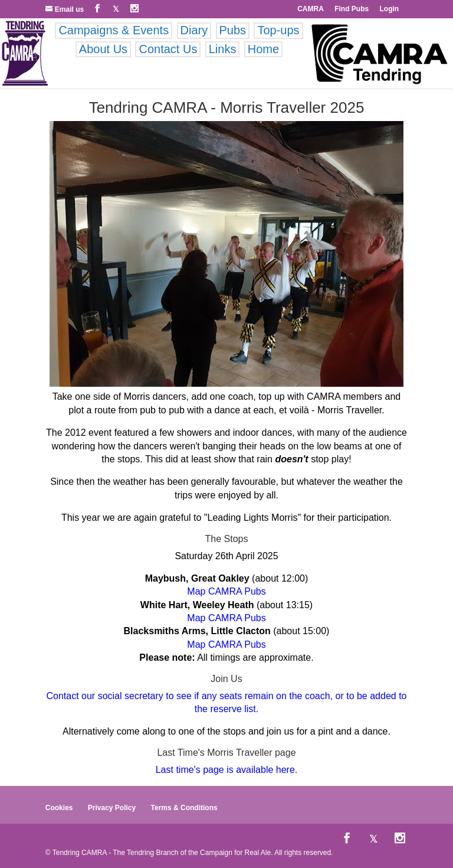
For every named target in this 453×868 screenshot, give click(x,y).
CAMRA (311, 9)
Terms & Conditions (184, 808)
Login (390, 9)
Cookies (59, 808)
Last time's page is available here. (227, 770)
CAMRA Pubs (237, 591)
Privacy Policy (112, 808)
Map (196, 591)
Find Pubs (352, 9)
